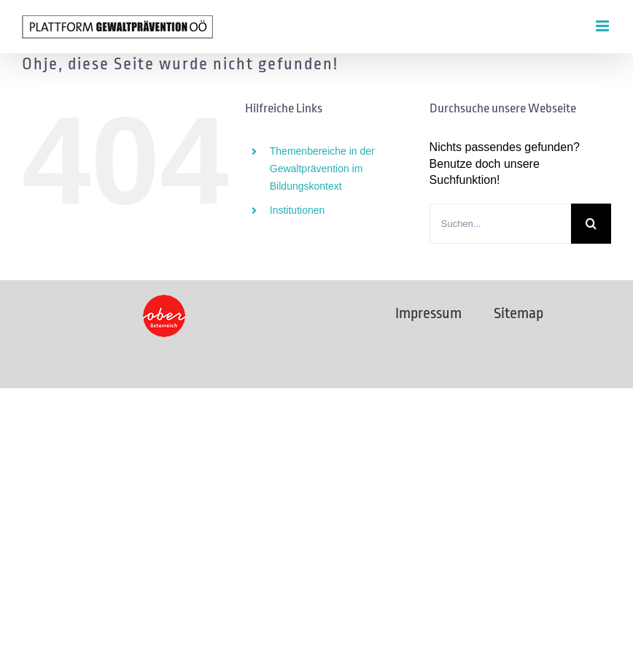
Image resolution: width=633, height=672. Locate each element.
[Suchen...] (500, 224)
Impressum (428, 313)
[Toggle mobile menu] (603, 26)
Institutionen (298, 210)
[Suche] (591, 224)
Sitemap (519, 313)
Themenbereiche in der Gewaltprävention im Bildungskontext (322, 169)
